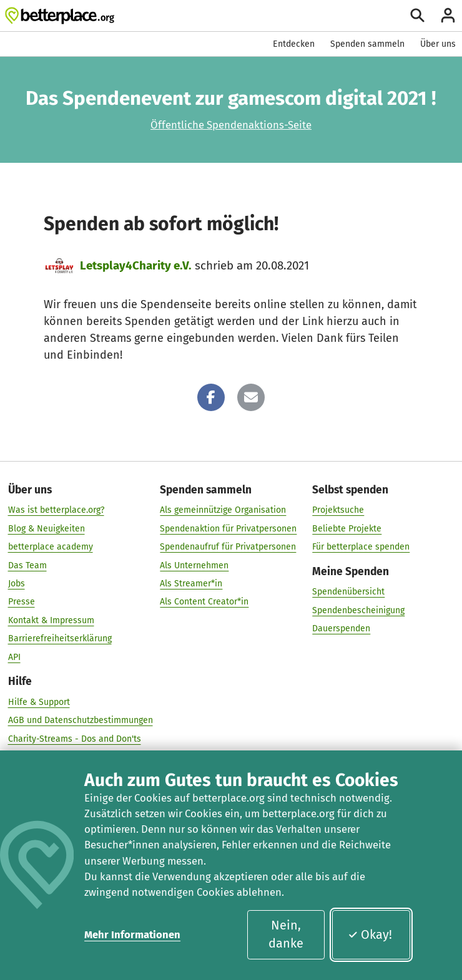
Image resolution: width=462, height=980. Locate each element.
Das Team (27, 565)
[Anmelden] (448, 15)
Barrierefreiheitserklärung (60, 639)
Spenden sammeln (367, 44)
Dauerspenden (341, 629)
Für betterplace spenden (361, 547)
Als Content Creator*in (204, 602)
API (14, 657)
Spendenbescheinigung (358, 610)
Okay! (370, 934)
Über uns (438, 44)
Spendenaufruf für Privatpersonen (228, 547)
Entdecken (294, 44)
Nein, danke (286, 934)
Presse (22, 602)
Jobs (17, 584)
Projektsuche (338, 511)
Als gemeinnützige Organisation (223, 511)
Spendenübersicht (348, 592)
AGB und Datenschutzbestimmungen (81, 721)
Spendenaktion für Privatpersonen (228, 529)
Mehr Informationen (132, 934)
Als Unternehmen (194, 565)
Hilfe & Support (39, 702)
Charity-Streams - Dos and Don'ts (75, 739)
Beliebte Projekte (347, 529)
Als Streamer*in (191, 584)
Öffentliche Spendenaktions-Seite (231, 125)
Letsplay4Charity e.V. (136, 265)
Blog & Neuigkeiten (47, 529)
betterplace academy (51, 547)
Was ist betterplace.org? (56, 511)
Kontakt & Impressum (51, 620)
